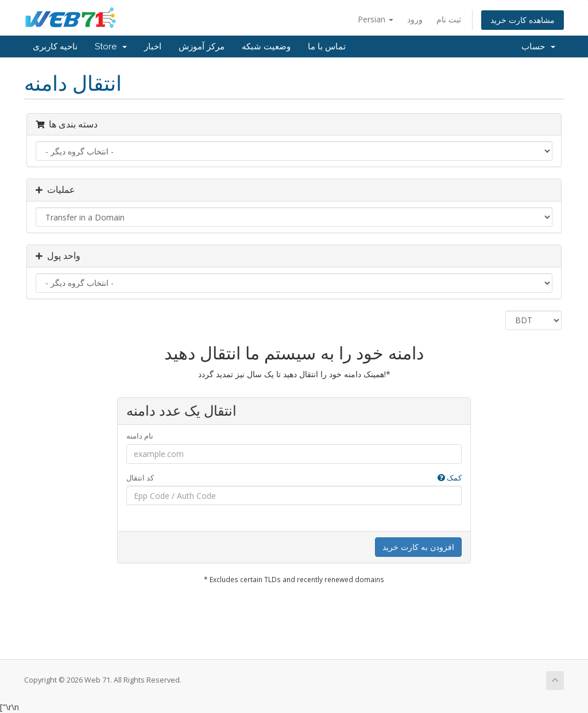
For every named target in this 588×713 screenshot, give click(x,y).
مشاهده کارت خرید (523, 20)
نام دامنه (140, 436)
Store (111, 46)
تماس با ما (327, 46)
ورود (415, 19)
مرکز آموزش (202, 46)
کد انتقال (294, 478)
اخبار (153, 46)
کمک (450, 478)
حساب (538, 46)
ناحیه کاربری (55, 46)
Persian (376, 19)
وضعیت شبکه (266, 46)
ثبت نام (449, 19)
